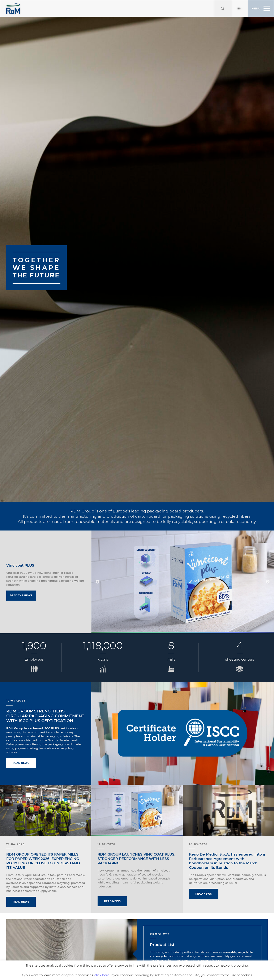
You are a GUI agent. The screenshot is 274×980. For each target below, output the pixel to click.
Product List (162, 928)
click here (102, 975)
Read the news (21, 579)
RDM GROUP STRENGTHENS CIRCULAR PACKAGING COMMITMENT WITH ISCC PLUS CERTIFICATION (45, 699)
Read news (21, 746)
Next (268, 565)
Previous (98, 565)
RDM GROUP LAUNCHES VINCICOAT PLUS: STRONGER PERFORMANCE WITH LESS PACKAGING (136, 842)
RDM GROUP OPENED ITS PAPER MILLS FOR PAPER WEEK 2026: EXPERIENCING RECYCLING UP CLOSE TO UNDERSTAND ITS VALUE (43, 844)
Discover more (165, 954)
